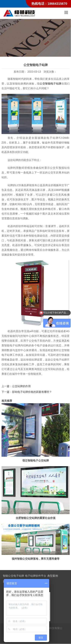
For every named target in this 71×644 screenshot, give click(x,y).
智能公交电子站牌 (13, 576)
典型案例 (53, 576)
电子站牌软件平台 (36, 576)
